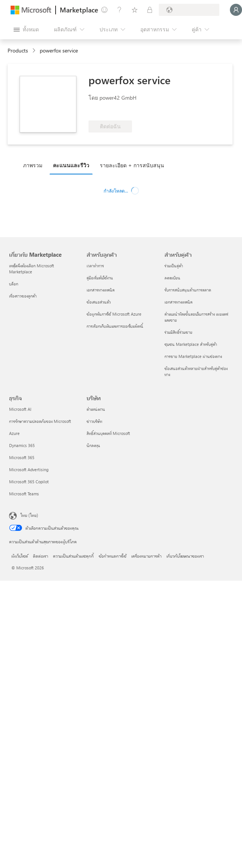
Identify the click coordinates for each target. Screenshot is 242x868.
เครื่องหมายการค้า (146, 556)
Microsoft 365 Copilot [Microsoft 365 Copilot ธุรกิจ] (29, 482)
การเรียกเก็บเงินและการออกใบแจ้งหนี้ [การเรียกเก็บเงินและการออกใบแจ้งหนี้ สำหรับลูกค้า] (115, 326)
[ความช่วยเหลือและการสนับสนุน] (119, 10)
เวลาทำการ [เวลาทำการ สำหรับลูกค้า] (95, 266)
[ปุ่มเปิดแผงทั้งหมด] (26, 29)
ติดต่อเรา (40, 556)
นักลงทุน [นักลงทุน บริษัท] (93, 445)
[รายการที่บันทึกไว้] (135, 10)
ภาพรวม (33, 165)
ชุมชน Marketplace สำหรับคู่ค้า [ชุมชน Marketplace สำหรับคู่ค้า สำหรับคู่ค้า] (191, 344)
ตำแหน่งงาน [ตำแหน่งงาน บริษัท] (96, 409)
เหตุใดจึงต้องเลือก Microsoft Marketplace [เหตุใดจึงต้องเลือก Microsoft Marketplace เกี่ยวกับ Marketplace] (32, 269)
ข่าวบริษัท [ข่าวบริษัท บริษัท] (94, 421)
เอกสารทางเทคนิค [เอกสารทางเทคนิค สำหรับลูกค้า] (101, 290)
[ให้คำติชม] (104, 10)
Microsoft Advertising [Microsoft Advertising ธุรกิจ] (29, 469)
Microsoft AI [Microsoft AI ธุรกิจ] (20, 409)
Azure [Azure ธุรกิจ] (14, 433)
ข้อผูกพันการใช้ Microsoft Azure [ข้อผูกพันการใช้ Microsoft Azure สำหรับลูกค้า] (114, 314)
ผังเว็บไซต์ (20, 556)
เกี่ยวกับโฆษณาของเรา (185, 556)
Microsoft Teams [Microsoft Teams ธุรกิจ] (24, 494)
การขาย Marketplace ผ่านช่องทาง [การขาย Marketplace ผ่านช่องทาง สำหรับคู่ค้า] (193, 356)
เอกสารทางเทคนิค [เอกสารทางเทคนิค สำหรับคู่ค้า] (178, 302)
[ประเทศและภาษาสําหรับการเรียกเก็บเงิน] (189, 10)
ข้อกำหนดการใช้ (112, 556)
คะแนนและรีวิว (71, 165)
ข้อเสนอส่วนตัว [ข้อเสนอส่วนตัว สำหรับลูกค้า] (99, 302)
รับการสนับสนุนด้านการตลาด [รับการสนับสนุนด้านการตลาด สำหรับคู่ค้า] (188, 290)
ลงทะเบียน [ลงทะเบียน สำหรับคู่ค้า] (172, 278)
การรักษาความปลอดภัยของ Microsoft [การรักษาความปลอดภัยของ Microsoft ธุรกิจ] (40, 421)
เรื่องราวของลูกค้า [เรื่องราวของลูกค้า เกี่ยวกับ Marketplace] (23, 296)
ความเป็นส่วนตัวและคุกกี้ (73, 556)
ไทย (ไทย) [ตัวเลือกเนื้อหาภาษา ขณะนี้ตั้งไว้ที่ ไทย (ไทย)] (29, 515)
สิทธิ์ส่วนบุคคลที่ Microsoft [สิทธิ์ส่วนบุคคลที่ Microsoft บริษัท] (108, 433)
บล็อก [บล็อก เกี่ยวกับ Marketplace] (14, 284)
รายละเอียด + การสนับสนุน (132, 165)
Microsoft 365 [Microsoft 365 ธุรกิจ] (22, 457)
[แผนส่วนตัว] (150, 10)
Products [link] (18, 50)
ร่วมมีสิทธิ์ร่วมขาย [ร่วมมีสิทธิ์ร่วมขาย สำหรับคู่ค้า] (178, 332)
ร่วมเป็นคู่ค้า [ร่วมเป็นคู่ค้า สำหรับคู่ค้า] (174, 266)
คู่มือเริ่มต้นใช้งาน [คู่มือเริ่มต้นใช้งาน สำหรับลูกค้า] (100, 278)
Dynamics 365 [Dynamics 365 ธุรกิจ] (22, 445)
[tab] (35, 165)
